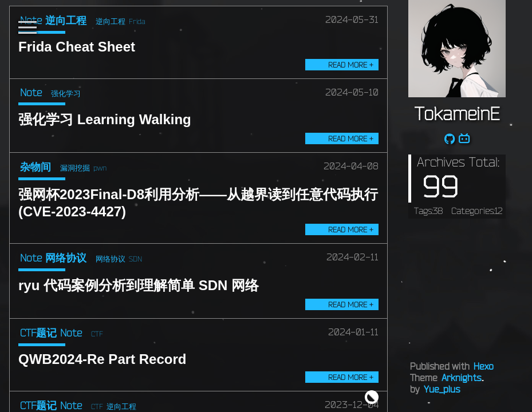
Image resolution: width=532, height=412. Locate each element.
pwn (100, 168)
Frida (137, 21)
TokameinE (457, 113)
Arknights (461, 378)
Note (31, 92)
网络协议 (66, 257)
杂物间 (36, 167)
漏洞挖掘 (75, 168)
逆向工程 (66, 20)
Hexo (484, 366)
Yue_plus (442, 389)
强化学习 (66, 93)
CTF (97, 334)
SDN (135, 259)
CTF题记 (38, 332)
